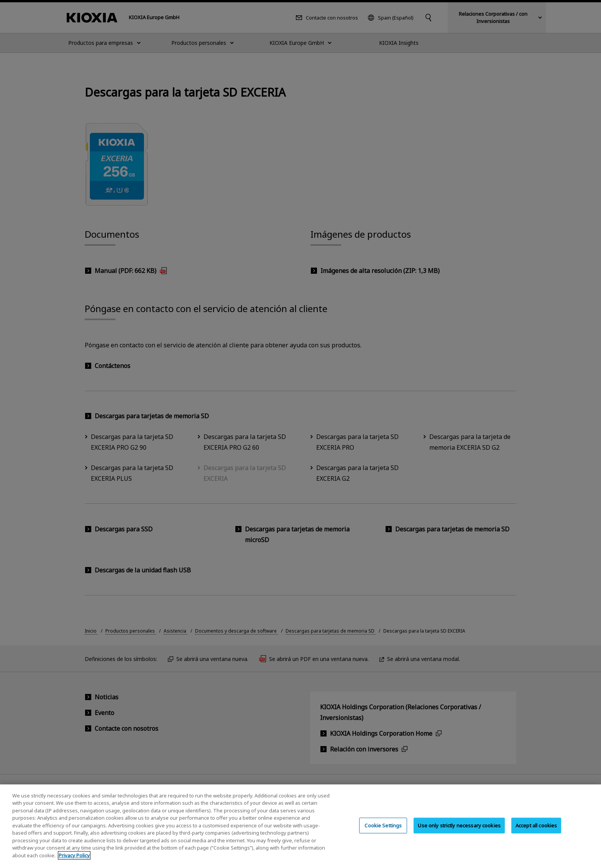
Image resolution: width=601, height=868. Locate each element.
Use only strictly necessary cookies (459, 833)
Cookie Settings (383, 833)
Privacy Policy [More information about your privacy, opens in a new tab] (74, 863)
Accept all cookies (536, 833)
